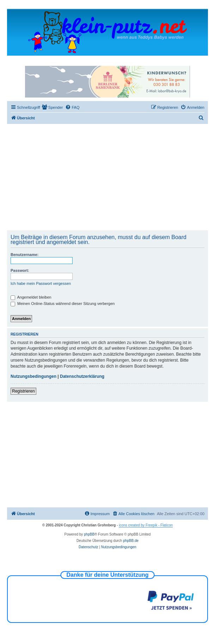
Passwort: (20, 270)
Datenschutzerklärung (82, 376)
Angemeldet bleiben (31, 297)
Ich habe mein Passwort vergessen (41, 283)
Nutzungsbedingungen (33, 376)
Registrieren (23, 391)
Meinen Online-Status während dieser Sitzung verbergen (63, 304)
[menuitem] (53, 107)
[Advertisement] (112, 177)
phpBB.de (131, 541)
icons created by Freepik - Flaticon (146, 525)
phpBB (89, 534)
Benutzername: (24, 255)
